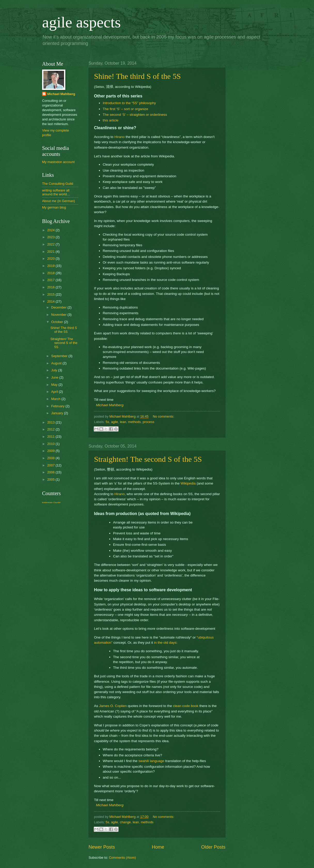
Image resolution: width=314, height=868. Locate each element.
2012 (51, 429)
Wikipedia (188, 483)
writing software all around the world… (56, 192)
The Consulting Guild (58, 184)
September (60, 356)
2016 (51, 287)
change (125, 822)
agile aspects (81, 22)
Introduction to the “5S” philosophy (129, 103)
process (148, 422)
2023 (51, 237)
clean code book (186, 706)
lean (123, 422)
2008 (51, 458)
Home (158, 847)
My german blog (54, 207)
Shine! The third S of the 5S (137, 76)
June (55, 377)
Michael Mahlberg (110, 405)
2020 (51, 259)
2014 (51, 301)
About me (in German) (58, 201)
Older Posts (213, 847)
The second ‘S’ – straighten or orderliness (135, 115)
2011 (51, 437)
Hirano (120, 137)
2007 (51, 465)
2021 (51, 252)
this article (111, 120)
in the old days (165, 643)
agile (115, 422)
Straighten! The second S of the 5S (148, 459)
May (55, 385)
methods (134, 422)
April (55, 392)
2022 (51, 244)
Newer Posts (102, 847)
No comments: (164, 416)
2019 (51, 266)
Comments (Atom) (122, 858)
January (57, 413)
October (57, 322)
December (59, 307)
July (54, 370)
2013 (51, 422)
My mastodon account (58, 162)
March (56, 399)
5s (107, 422)
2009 (51, 451)
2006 (51, 472)
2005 (51, 479)
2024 (51, 230)
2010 (51, 444)
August (57, 363)
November (59, 315)
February (58, 406)
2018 (51, 273)
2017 (51, 280)
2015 (51, 294)
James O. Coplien (113, 706)
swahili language (151, 761)
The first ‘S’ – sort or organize (125, 109)
